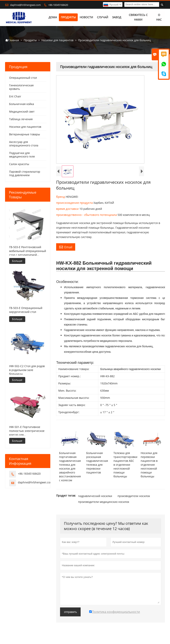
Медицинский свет (22, 112)
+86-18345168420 (58, 5)
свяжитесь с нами (138, 17)
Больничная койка (22, 104)
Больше (17, 261)
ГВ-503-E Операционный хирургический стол (26, 310)
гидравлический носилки (95, 496)
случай (103, 17)
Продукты (68, 17)
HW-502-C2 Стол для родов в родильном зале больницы (27, 370)
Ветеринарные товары (25, 134)
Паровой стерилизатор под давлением (25, 174)
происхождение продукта (75, 203)
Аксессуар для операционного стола (24, 144)
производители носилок (134, 496)
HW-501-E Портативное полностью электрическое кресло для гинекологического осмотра (27, 431)
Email (66, 247)
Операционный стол (23, 78)
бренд (61, 197)
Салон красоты (19, 164)
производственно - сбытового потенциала (87, 215)
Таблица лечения (21, 119)
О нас (159, 17)
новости (86, 17)
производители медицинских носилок (104, 502)
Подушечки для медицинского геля (22, 155)
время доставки (68, 209)
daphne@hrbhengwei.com (25, 5)
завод (117, 17)
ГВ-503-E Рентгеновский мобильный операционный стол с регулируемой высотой (28, 251)
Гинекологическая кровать (21, 87)
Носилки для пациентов (57, 40)
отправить (70, 612)
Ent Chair (15, 97)
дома (53, 17)
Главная (12, 40)
